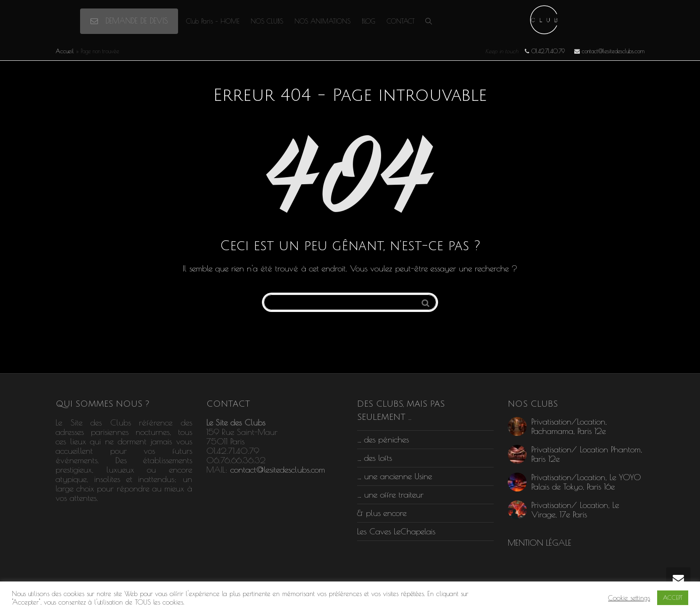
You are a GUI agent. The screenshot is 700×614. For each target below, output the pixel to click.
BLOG (369, 21)
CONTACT (401, 21)
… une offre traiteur (390, 495)
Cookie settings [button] (629, 598)
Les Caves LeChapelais (396, 531)
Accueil (65, 51)
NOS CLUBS (267, 21)
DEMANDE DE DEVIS (129, 21)
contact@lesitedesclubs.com (278, 470)
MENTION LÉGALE (540, 543)
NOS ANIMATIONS (322, 21)
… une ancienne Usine (395, 476)
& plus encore (382, 513)
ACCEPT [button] (673, 598)
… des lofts (374, 458)
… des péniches (383, 439)
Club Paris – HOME (213, 21)
